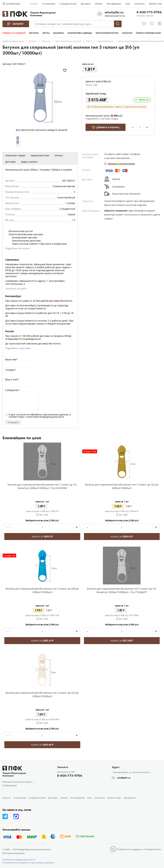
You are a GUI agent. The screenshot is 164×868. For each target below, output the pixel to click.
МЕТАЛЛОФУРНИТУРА (106, 33)
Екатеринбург (13, 4)
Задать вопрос (29, 162)
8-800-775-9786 (149, 12)
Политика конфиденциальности (19, 860)
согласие (21, 414)
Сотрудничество (68, 4)
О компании (49, 4)
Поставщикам (114, 4)
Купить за (42, 536)
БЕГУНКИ (34, 33)
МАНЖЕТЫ (58, 33)
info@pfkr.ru (114, 12)
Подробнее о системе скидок (102, 119)
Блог (128, 4)
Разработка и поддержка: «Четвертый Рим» (139, 849)
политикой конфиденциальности (45, 417)
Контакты (140, 4)
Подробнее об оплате (18, 248)
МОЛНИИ (126, 33)
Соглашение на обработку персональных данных (28, 863)
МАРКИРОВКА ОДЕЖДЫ (79, 33)
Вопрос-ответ (156, 4)
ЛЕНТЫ (46, 33)
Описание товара (15, 155)
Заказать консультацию (120, 164)
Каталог (34, 4)
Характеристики (40, 155)
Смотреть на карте (16, 288)
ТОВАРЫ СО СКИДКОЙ (14, 33)
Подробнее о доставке (18, 348)
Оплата (99, 4)
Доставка (86, 4)
